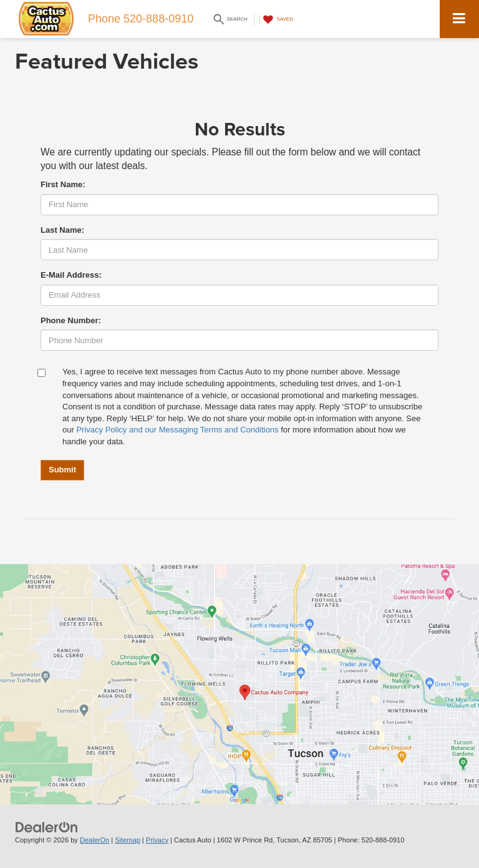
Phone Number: (71, 320)
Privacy (157, 840)
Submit (62, 470)
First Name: (63, 184)
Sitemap (128, 840)
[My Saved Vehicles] (276, 19)
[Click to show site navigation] (459, 19)
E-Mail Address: (71, 275)
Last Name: (62, 230)
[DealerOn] (47, 827)
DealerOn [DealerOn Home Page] (94, 840)
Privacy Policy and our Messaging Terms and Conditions (177, 430)
